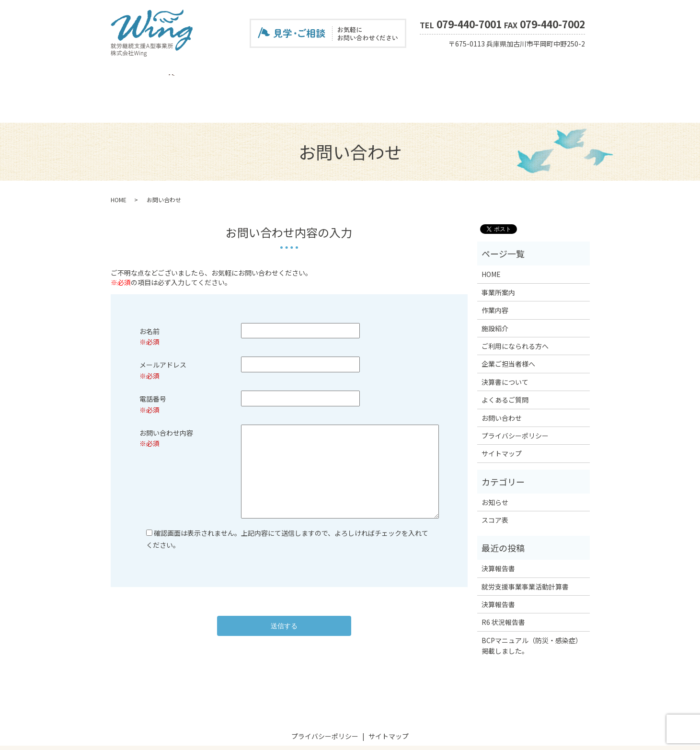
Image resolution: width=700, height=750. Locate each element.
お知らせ (495, 469)
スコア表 (507, 73)
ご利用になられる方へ (286, 73)
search (583, 74)
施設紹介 (232, 73)
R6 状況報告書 (503, 589)
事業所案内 (161, 73)
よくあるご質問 (463, 73)
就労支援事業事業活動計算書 (525, 553)
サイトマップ (502, 420)
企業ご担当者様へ (353, 73)
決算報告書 (498, 535)
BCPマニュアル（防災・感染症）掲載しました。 (532, 612)
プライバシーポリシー (515, 403)
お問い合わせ (547, 73)
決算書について (410, 73)
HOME (128, 73)
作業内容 (198, 73)
